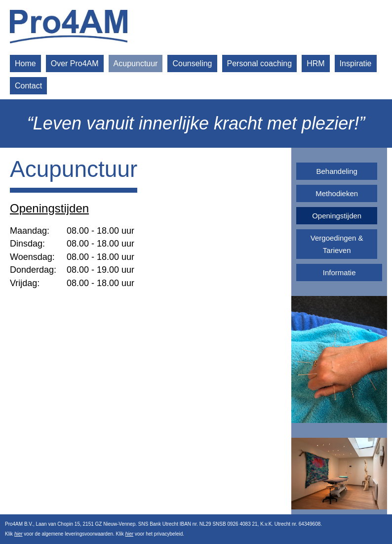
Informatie (339, 272)
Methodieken (337, 193)
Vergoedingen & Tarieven (337, 244)
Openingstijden (337, 216)
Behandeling (336, 171)
